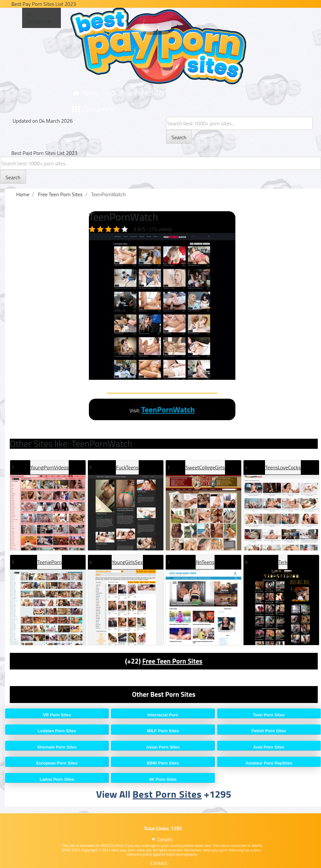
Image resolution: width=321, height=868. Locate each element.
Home (90, 92)
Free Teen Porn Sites (172, 661)
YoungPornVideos (49, 467)
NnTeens (205, 562)
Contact (159, 863)
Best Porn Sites (141, 92)
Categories (97, 109)
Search (179, 137)
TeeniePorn (49, 562)
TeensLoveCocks (283, 467)
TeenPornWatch (168, 409)
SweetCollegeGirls (205, 467)
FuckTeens (127, 467)
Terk (283, 562)
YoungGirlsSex (127, 562)
